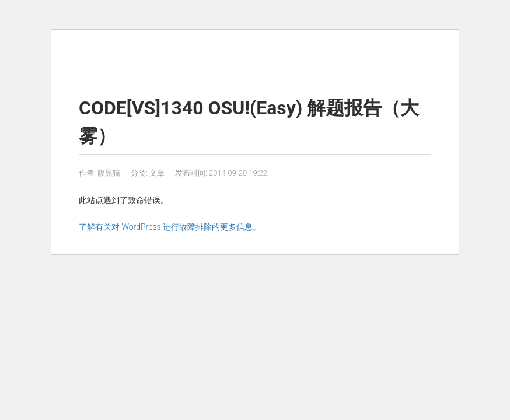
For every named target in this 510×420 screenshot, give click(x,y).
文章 (157, 173)
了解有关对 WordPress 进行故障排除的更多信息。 (170, 227)
